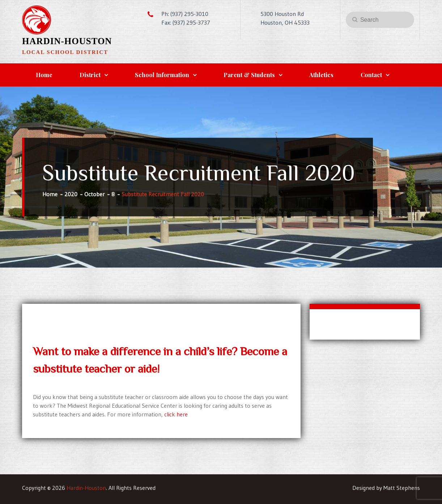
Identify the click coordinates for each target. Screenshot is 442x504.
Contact (371, 75)
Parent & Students (249, 75)
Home (44, 75)
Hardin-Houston (67, 41)
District (90, 75)
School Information (162, 75)
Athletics (321, 75)
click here (176, 414)
